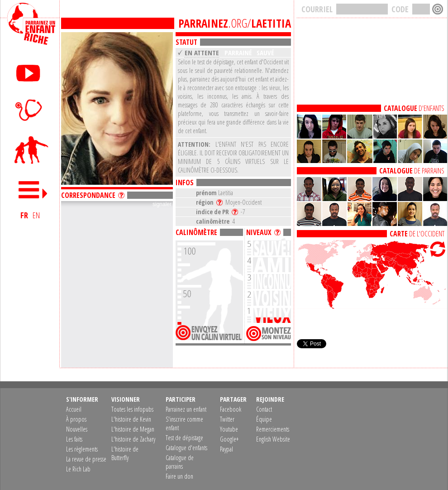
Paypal (226, 449)
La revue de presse (86, 459)
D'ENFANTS (414, 108)
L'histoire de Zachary (133, 439)
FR (24, 215)
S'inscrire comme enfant (184, 423)
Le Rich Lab (78, 469)
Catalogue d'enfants (186, 448)
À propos (76, 419)
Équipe (264, 419)
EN (36, 215)
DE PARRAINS (412, 171)
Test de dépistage (184, 438)
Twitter (227, 419)
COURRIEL (317, 9)
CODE (400, 9)
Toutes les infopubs (132, 409)
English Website (273, 439)
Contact (264, 409)
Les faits (74, 439)
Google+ (229, 439)
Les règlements (82, 449)
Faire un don (179, 476)
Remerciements (273, 429)
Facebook (231, 409)
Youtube (229, 429)
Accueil (74, 409)
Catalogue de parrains (180, 462)
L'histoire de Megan (133, 429)
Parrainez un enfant (186, 409)
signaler (162, 204)
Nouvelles (77, 429)
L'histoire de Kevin (131, 419)
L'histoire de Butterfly (125, 453)
